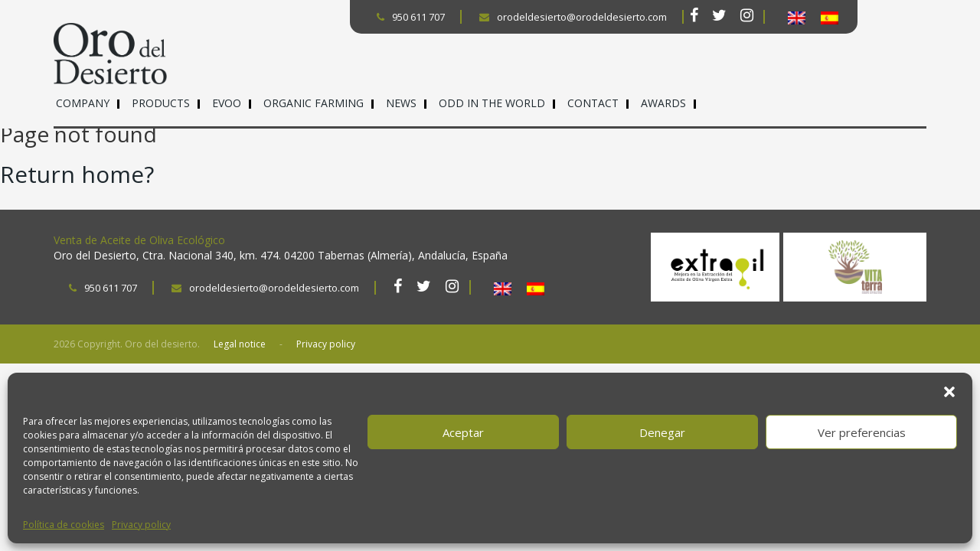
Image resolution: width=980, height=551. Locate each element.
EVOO (227, 103)
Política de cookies (64, 525)
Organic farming (314, 103)
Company (83, 103)
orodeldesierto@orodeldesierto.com (573, 17)
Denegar (662, 432)
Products (161, 103)
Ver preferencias (862, 432)
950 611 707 (411, 17)
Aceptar (463, 432)
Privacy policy (141, 525)
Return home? (77, 174)
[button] (949, 392)
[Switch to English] (797, 18)
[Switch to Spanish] (830, 18)
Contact (593, 103)
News (401, 103)
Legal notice (240, 344)
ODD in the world (492, 103)
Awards (663, 103)
